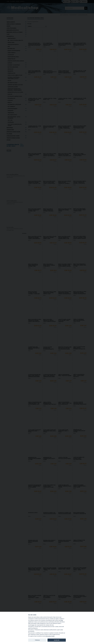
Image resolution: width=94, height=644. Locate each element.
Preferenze (37, 640)
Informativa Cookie (50, 636)
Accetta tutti (57, 640)
